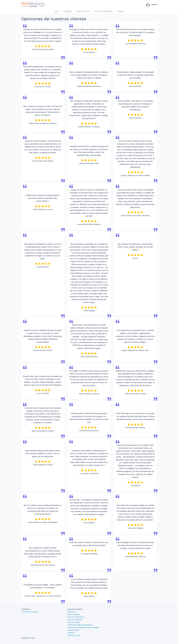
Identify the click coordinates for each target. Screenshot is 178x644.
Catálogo (68, 11)
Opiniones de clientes (103, 11)
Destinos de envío (74, 635)
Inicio (57, 11)
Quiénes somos (83, 11)
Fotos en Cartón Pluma (76, 617)
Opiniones (71, 633)
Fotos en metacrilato (75, 620)
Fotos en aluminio (74, 622)
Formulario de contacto (30, 612)
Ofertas (121, 11)
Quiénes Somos (73, 630)
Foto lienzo (72, 612)
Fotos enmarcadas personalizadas (80, 625)
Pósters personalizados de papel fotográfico (83, 627)
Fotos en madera (74, 614)
